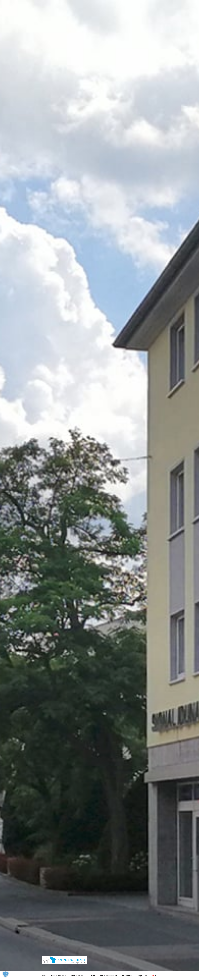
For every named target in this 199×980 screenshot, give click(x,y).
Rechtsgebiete (78, 976)
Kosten (92, 976)
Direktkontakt (127, 976)
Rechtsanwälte (59, 976)
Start (44, 976)
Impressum (143, 976)
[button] (6, 974)
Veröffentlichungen (108, 976)
